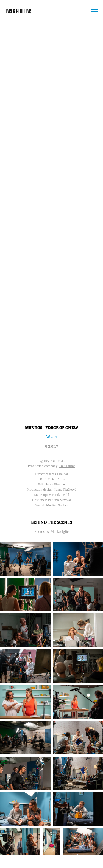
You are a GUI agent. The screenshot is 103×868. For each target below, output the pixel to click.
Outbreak (58, 461)
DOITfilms (67, 466)
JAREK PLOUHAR (18, 11)
